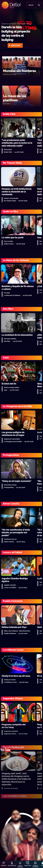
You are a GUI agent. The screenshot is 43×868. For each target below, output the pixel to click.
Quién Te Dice (28, 866)
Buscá (31, 5)
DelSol (15, 5)
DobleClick (4, 866)
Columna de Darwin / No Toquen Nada (16, 24)
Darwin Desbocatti (20, 866)
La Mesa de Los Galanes (35, 866)
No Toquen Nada (12, 866)
